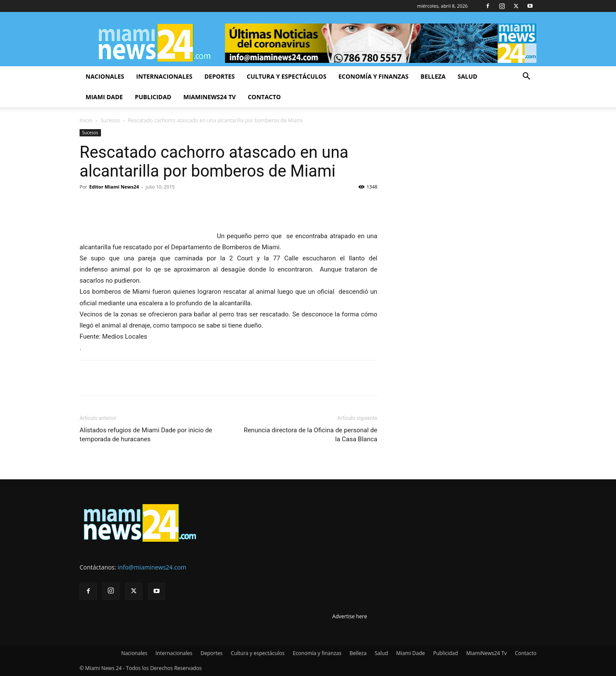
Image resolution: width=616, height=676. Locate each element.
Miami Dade (104, 97)
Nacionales (105, 76)
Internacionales (164, 76)
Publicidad (153, 97)
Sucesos (110, 120)
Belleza (433, 76)
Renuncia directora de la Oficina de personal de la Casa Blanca (311, 435)
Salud (468, 76)
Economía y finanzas (373, 76)
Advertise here (350, 616)
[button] (526, 77)
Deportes (220, 76)
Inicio (86, 120)
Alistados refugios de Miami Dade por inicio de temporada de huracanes (146, 435)
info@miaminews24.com (152, 567)
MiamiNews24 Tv (209, 97)
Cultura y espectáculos (287, 76)
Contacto (264, 97)
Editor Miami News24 (114, 187)
